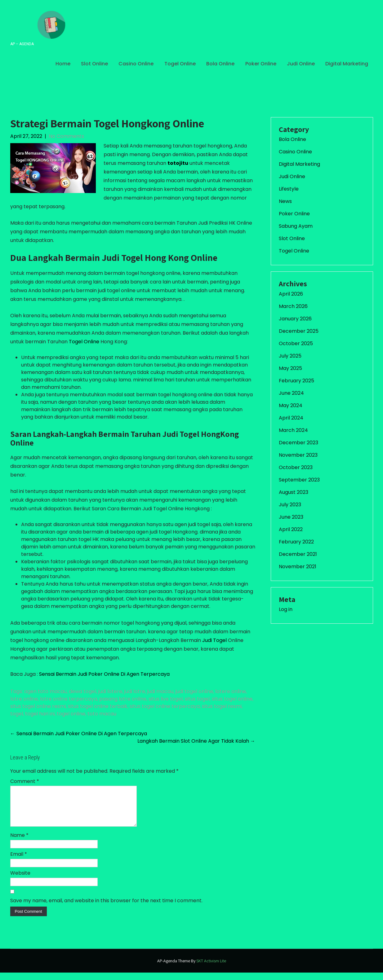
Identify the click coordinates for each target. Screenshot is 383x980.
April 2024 (291, 418)
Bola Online (220, 64)
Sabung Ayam (296, 226)
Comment (25, 781)
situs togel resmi (222, 706)
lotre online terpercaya (69, 699)
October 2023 (296, 467)
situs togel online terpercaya (165, 706)
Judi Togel (214, 640)
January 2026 (295, 319)
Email (19, 861)
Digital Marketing (347, 64)
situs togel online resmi (38, 706)
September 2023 (299, 480)
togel (17, 714)
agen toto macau (45, 691)
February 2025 (296, 381)
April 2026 (291, 294)
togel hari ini (40, 714)
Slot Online (94, 64)
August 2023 (294, 492)
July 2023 (290, 505)
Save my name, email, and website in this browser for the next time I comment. (106, 908)
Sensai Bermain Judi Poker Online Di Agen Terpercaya (104, 674)
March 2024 (293, 430)
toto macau (102, 714)
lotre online (24, 699)
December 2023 (298, 443)
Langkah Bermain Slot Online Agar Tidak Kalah (196, 741)
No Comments (66, 136)
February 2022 (296, 542)
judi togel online (194, 691)
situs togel (197, 699)
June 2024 (291, 393)
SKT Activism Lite (211, 968)
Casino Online (136, 64)
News (285, 201)
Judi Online (301, 64)
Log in (286, 609)
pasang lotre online (123, 699)
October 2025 (296, 343)
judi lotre (135, 691)
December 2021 (298, 554)
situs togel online (232, 699)
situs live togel (166, 699)
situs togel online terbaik (98, 706)
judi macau (160, 691)
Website (20, 880)
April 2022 (291, 529)
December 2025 (299, 331)
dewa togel (82, 691)
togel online (71, 714)
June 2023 (291, 517)
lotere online (231, 691)
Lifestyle (289, 189)
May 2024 (291, 405)
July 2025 (290, 356)
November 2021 (298, 567)
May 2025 (290, 368)
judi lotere (110, 691)
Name (19, 843)
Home (63, 64)
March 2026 (293, 306)
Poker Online (261, 64)
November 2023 (298, 455)
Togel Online (180, 64)
